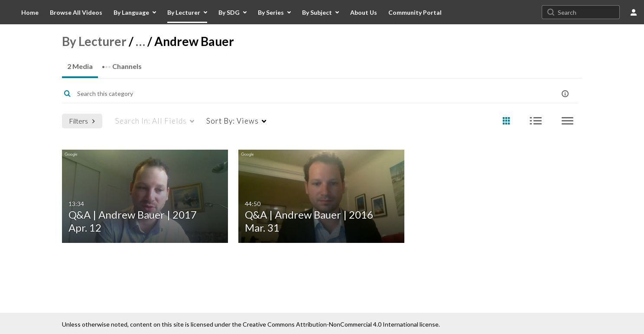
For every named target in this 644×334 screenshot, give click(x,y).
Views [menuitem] (233, 121)
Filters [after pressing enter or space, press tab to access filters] (82, 121)
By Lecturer (94, 41)
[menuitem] (30, 12)
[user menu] (634, 12)
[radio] (506, 121)
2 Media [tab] (80, 66)
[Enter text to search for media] (292, 94)
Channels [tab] (122, 64)
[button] (565, 93)
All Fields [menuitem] (151, 121)
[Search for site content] (588, 12)
